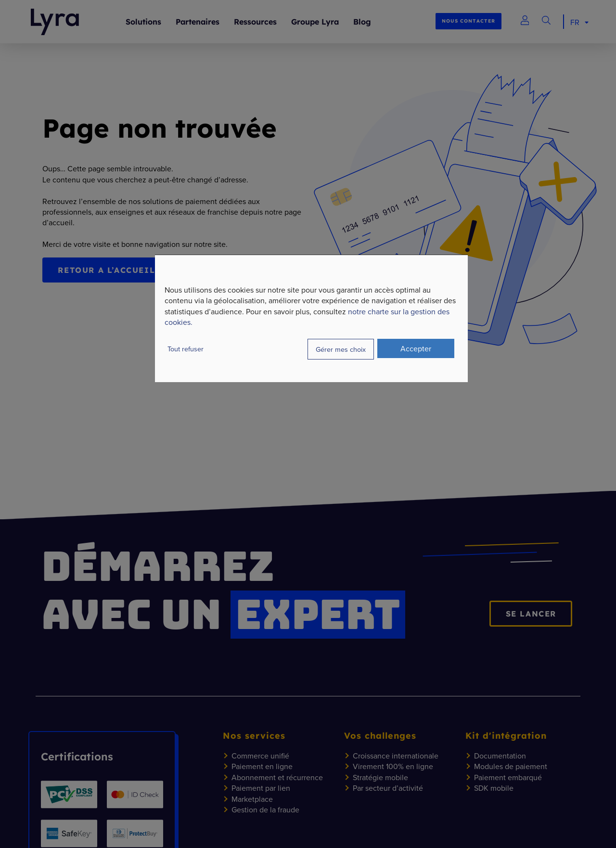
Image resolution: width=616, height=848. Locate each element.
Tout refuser (186, 349)
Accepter (416, 348)
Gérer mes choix (341, 349)
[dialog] (311, 319)
